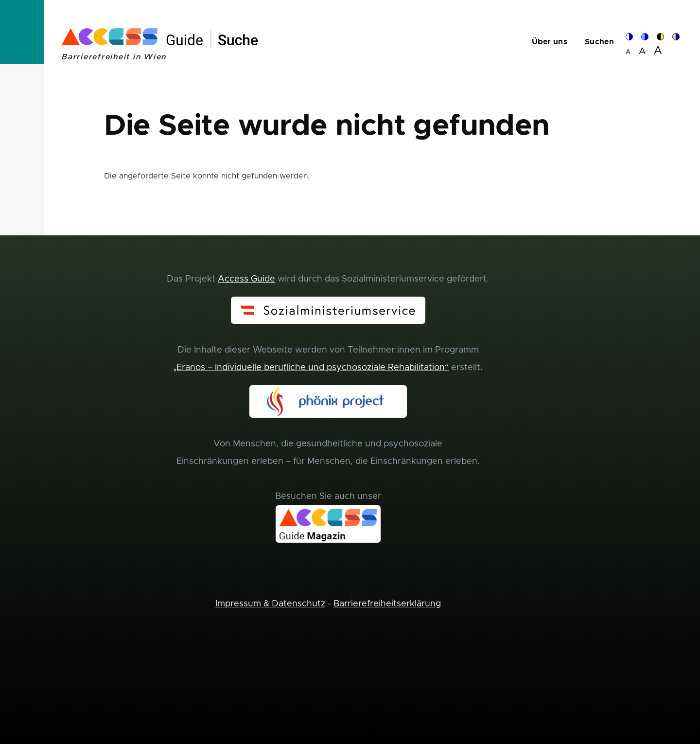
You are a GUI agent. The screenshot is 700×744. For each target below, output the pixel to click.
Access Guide (246, 279)
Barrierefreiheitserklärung (387, 604)
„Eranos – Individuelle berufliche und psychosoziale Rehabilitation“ (311, 368)
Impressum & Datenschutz (270, 604)
